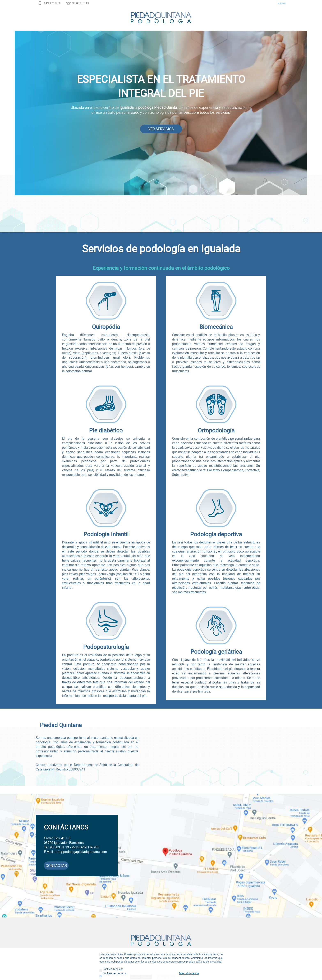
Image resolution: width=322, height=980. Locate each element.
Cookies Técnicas (112, 969)
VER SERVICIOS (161, 129)
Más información (189, 973)
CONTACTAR (56, 865)
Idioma (281, 3)
